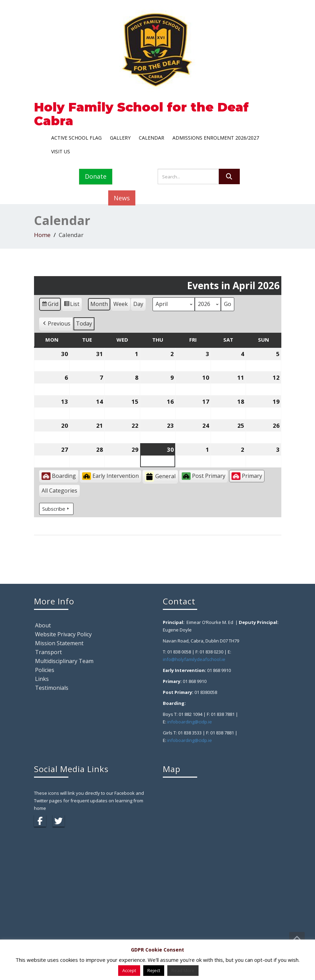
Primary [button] (247, 476)
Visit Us (61, 151)
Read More (183, 970)
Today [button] (84, 323)
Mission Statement (59, 643)
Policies (45, 670)
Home (42, 235)
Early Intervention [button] (110, 476)
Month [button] (99, 304)
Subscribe (56, 509)
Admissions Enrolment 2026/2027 (216, 138)
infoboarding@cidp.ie (190, 722)
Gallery (120, 138)
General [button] (160, 477)
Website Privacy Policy (63, 634)
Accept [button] (129, 970)
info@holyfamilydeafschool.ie (194, 659)
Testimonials (52, 688)
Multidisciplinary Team (64, 661)
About (43, 625)
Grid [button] (50, 305)
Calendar (151, 138)
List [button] (71, 305)
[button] (56, 324)
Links (42, 679)
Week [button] (121, 304)
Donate (96, 176)
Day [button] (138, 304)
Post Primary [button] (204, 476)
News (122, 198)
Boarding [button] (59, 476)
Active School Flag (76, 138)
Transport (48, 652)
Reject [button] (154, 970)
